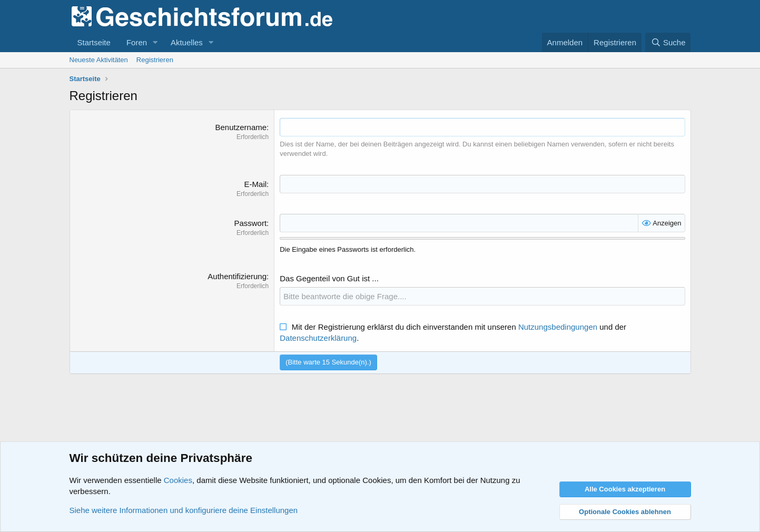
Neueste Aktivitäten (99, 60)
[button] (155, 42)
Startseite (94, 42)
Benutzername (241, 127)
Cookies (178, 480)
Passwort (250, 223)
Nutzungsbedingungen (558, 327)
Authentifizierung (237, 276)
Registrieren (155, 60)
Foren (137, 42)
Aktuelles (187, 42)
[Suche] (668, 42)
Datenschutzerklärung (318, 338)
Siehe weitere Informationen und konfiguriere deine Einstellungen (184, 510)
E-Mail (256, 184)
